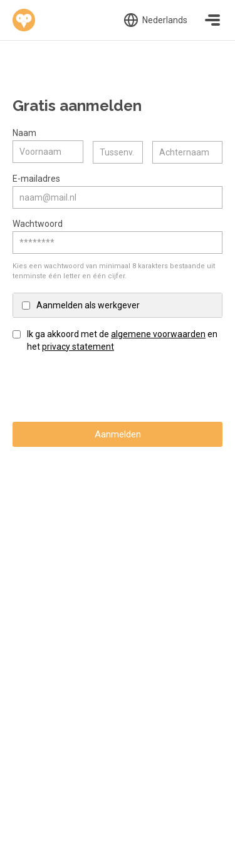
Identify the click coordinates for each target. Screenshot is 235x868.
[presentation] (108, 387)
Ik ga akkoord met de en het (122, 340)
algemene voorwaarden (158, 333)
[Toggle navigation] (212, 20)
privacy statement (78, 346)
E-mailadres (36, 178)
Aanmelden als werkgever (88, 305)
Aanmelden (118, 434)
